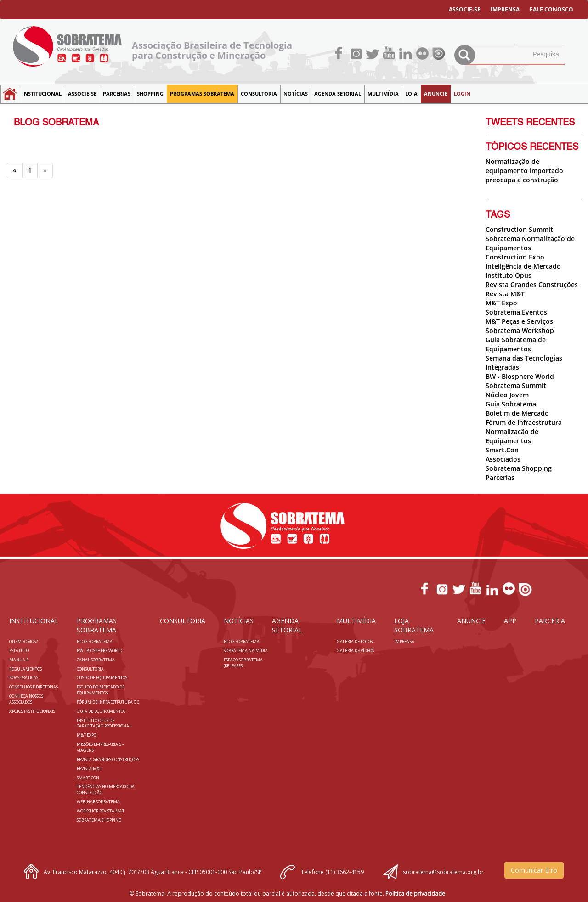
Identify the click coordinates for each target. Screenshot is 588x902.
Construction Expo (515, 257)
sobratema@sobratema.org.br (443, 872)
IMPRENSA (505, 9)
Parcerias (117, 93)
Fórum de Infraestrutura (524, 422)
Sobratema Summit (516, 386)
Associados (503, 459)
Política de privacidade (415, 894)
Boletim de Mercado (517, 413)
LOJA (411, 93)
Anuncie (436, 93)
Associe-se (82, 93)
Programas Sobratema (202, 93)
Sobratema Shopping (519, 468)
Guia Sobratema (511, 404)
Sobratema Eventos (516, 312)
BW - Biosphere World (520, 376)
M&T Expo (501, 303)
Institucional (42, 93)
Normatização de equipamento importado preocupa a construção (524, 171)
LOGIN (462, 93)
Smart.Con (502, 450)
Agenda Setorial (338, 93)
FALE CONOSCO (551, 9)
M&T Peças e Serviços (519, 321)
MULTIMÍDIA (383, 93)
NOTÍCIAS (296, 93)
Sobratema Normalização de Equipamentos (530, 243)
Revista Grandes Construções (532, 285)
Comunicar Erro (534, 870)
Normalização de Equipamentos (512, 436)
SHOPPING (150, 93)
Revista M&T (505, 294)
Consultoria (259, 93)
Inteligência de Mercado (523, 266)
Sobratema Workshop (520, 330)
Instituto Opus (509, 275)
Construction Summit (519, 229)
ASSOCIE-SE (465, 9)
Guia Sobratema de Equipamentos (516, 344)
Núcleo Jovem (507, 395)
